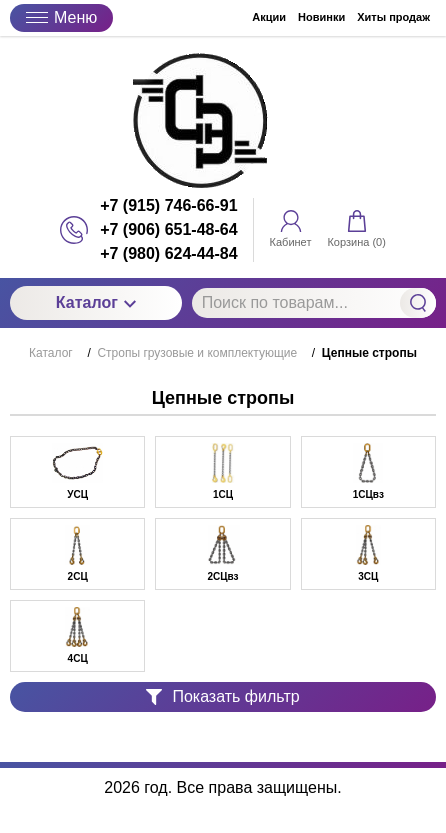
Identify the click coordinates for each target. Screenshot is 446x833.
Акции (269, 17)
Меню (61, 17)
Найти (418, 303)
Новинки (321, 17)
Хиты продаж (393, 17)
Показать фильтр (222, 696)
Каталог (96, 302)
